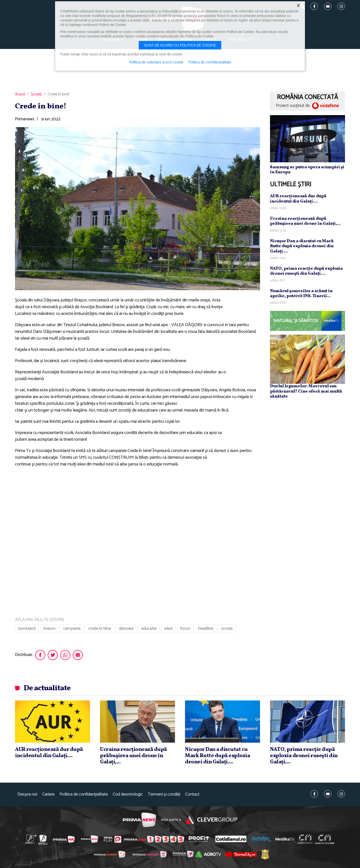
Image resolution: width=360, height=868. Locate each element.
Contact (192, 794)
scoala (227, 629)
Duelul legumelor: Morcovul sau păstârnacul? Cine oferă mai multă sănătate (306, 391)
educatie (149, 629)
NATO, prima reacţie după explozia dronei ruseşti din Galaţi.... (306, 271)
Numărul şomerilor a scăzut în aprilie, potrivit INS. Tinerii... (301, 294)
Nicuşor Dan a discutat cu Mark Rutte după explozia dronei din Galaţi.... (302, 246)
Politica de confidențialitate (84, 794)
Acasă (20, 94)
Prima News (139, 820)
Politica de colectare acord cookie (156, 62)
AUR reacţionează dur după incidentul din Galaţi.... (298, 199)
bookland (27, 629)
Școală (36, 94)
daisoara (126, 629)
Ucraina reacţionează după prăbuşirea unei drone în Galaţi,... (305, 221)
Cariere (48, 794)
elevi (168, 629)
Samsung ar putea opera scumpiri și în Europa (307, 170)
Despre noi (27, 794)
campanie (72, 629)
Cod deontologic (128, 794)
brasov (49, 629)
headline (206, 629)
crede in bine (100, 629)
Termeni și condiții (164, 794)
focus (185, 629)
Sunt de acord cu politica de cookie (180, 45)
